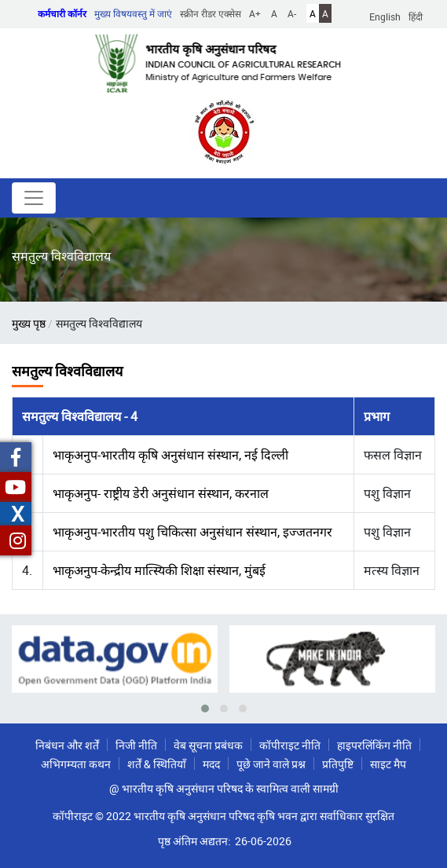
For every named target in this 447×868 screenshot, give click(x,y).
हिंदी (416, 16)
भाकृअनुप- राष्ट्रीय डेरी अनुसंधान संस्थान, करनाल (161, 493)
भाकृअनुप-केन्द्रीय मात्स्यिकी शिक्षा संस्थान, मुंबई (159, 570)
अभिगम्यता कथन (76, 764)
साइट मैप (388, 764)
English (385, 16)
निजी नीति (136, 745)
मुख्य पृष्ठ (29, 323)
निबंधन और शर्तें (67, 745)
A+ (255, 13)
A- (292, 13)
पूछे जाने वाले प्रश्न (271, 764)
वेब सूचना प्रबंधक (208, 745)
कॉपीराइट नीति (290, 745)
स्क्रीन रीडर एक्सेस (211, 13)
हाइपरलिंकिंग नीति (374, 745)
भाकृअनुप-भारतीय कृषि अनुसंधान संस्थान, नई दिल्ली (170, 455)
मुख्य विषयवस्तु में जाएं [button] (133, 13)
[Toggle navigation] (34, 198)
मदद (211, 764)
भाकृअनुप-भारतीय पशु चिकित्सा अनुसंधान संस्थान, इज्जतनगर (192, 532)
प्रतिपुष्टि (338, 764)
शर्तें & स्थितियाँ (157, 764)
